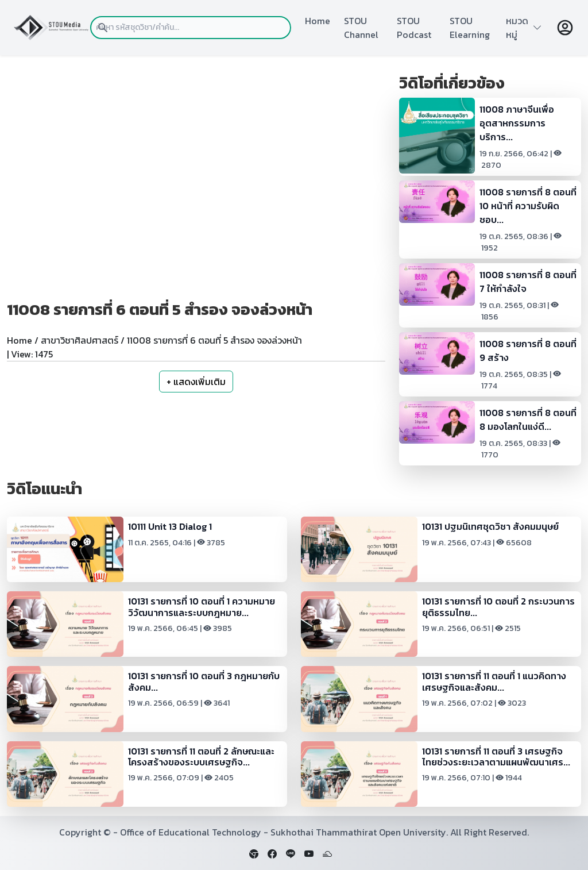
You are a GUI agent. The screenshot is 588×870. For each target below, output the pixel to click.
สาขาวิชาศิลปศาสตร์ (80, 340)
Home (318, 21)
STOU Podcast (414, 28)
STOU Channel (361, 28)
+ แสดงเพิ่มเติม (196, 382)
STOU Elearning (470, 28)
